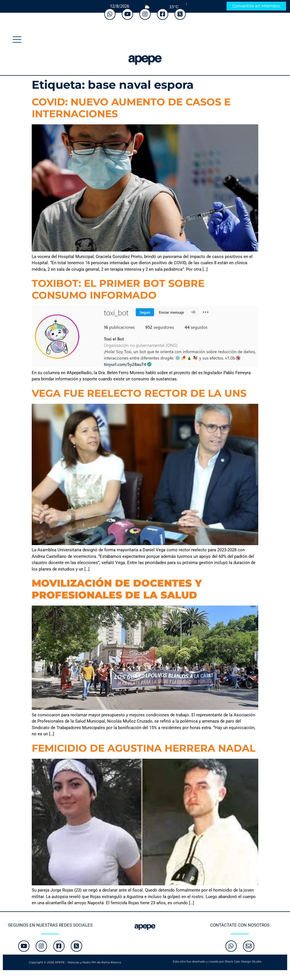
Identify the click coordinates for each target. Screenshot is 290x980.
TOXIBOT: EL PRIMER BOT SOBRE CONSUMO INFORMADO (118, 289)
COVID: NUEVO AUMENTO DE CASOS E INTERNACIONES (131, 108)
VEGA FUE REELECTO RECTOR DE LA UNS (139, 393)
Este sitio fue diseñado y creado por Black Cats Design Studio (217, 961)
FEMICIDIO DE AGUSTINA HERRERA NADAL (144, 748)
